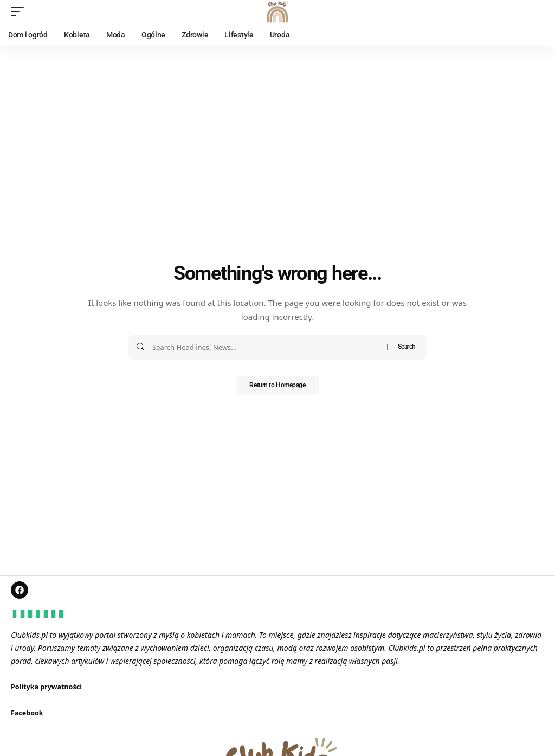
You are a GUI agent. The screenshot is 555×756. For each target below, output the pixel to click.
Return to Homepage (278, 386)
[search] (536, 11)
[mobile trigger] (20, 11)
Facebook (29, 715)
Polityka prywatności (50, 688)
